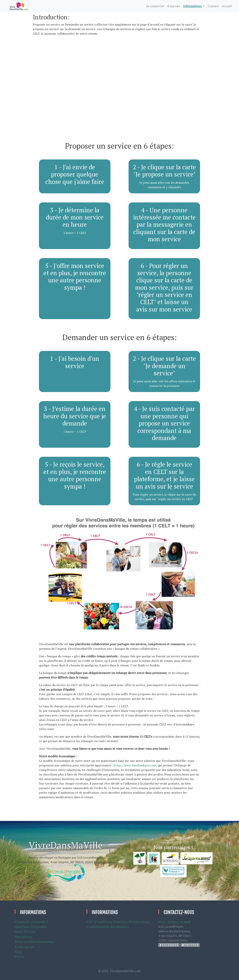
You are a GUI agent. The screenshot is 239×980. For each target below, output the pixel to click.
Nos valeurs (23, 937)
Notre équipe (24, 947)
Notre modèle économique (35, 942)
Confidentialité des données (107, 927)
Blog (18, 952)
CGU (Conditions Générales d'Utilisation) (118, 922)
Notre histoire (25, 932)
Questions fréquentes (31, 927)
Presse (19, 957)
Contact (213, 6)
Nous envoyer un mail (175, 922)
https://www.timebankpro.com (135, 765)
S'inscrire (174, 6)
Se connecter (155, 6)
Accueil (227, 6)
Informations (193, 6)
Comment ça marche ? (31, 922)
